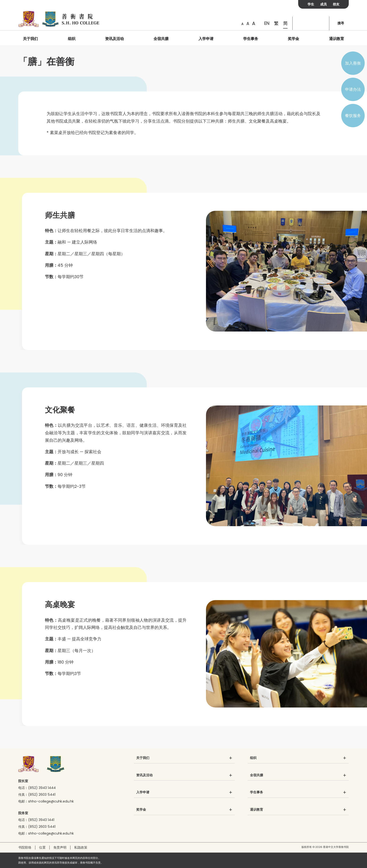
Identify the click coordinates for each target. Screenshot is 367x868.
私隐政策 (81, 847)
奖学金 (294, 39)
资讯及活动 (114, 39)
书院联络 (25, 847)
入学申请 (206, 39)
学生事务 (251, 39)
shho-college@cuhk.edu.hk (51, 801)
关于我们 (30, 39)
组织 (72, 39)
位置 (42, 847)
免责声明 (60, 847)
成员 (323, 4)
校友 (336, 4)
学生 (311, 4)
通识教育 (337, 39)
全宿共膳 (161, 39)
